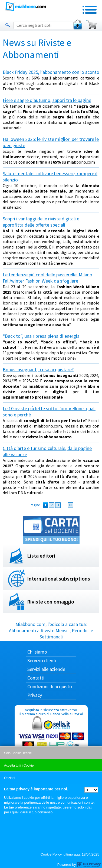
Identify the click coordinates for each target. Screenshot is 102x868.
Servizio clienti (42, 660)
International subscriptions (59, 579)
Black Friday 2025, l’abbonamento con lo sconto (51, 72)
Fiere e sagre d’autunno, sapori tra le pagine (47, 100)
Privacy (35, 695)
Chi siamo (37, 652)
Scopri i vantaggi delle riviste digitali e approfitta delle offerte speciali (41, 222)
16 (70, 505)
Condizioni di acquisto (50, 686)
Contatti (36, 678)
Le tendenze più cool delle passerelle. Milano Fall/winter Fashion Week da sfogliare (47, 278)
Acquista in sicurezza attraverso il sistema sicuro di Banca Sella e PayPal (51, 733)
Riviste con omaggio (51, 602)
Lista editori (41, 556)
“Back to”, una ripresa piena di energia (41, 336)
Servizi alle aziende (46, 669)
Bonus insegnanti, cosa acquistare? (38, 370)
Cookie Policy (51, 854)
